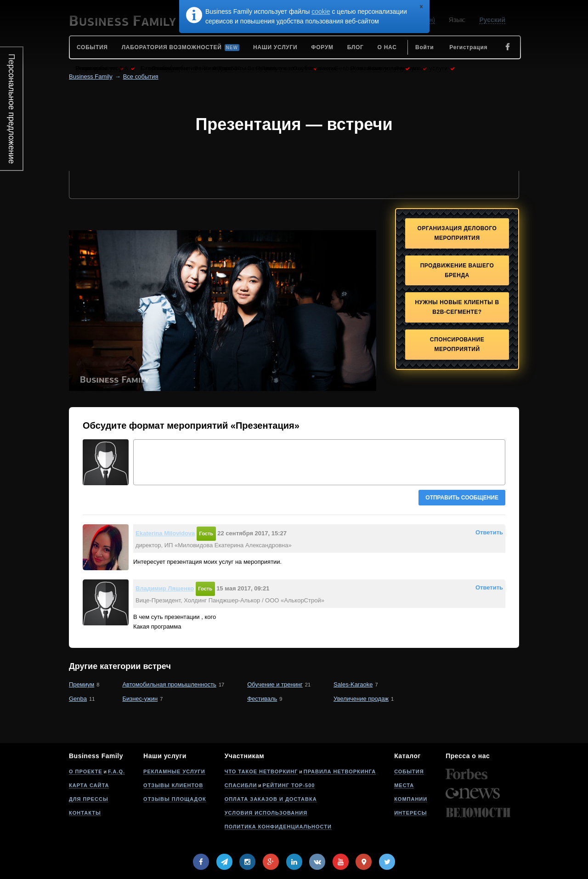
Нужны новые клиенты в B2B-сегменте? (457, 307)
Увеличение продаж (361, 699)
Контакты (85, 813)
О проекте (86, 771)
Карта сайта (89, 785)
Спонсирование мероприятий (457, 344)
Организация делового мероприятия (457, 233)
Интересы (410, 813)
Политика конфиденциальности (278, 827)
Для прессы (89, 799)
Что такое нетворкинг (261, 771)
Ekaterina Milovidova (165, 533)
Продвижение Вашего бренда (457, 270)
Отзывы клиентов (173, 785)
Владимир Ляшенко (165, 588)
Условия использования (266, 813)
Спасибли (241, 785)
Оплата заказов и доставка (271, 799)
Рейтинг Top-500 (289, 785)
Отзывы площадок (175, 799)
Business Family (91, 77)
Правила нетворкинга (340, 771)
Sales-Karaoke (353, 684)
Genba (78, 699)
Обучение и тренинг (275, 684)
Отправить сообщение (462, 498)
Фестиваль (262, 699)
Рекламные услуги (174, 771)
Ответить (489, 532)
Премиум (82, 684)
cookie (321, 11)
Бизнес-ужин (140, 699)
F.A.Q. (116, 771)
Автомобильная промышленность (169, 684)
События (409, 771)
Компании (411, 799)
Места (404, 785)
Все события (141, 77)
